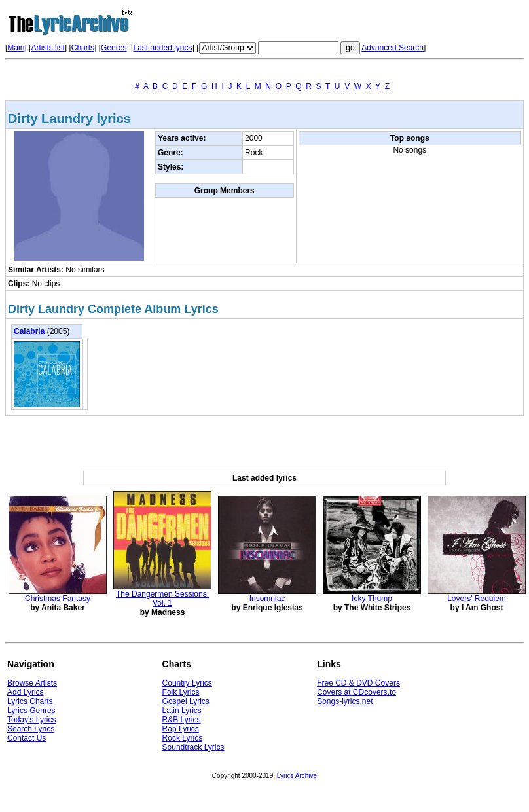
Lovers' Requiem (477, 599)
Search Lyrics (31, 729)
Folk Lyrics (181, 692)
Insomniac (267, 599)
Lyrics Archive (297, 776)
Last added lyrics (162, 48)
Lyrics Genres (31, 710)
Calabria (29, 331)
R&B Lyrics (182, 720)
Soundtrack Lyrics (193, 747)
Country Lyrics (187, 683)
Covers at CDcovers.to (356, 692)
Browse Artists (32, 683)
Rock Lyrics (183, 738)
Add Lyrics (26, 692)
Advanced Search (392, 48)
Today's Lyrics (32, 720)
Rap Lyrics (181, 729)
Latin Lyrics (182, 710)
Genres (114, 48)
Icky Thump (372, 599)
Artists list (47, 48)
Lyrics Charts (30, 701)
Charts (83, 48)
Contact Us (27, 738)
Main (16, 48)
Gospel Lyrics (186, 701)
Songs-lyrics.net (345, 701)
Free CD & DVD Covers (358, 683)
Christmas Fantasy (58, 599)
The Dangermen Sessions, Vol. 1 (162, 599)
